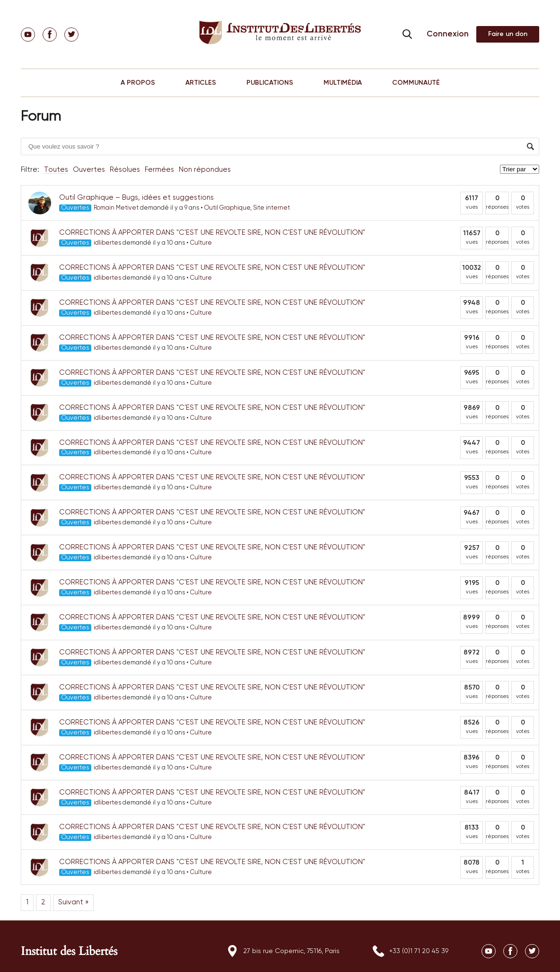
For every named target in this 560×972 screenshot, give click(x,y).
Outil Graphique (227, 208)
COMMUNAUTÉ (416, 83)
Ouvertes (89, 170)
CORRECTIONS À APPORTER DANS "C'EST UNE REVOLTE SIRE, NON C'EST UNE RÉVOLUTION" (212, 233)
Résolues (125, 170)
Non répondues (205, 170)
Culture (201, 243)
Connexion (448, 34)
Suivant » (73, 902)
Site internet (271, 208)
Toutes (56, 170)
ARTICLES (201, 83)
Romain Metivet (116, 208)
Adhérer (508, 34)
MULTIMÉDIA (343, 83)
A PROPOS (138, 83)
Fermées (159, 170)
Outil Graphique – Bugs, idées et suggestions (136, 198)
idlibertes (107, 243)
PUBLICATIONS (270, 83)
